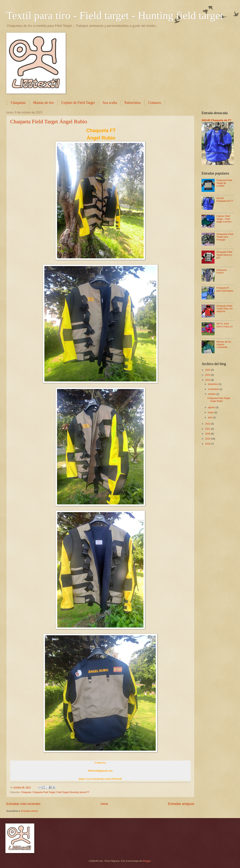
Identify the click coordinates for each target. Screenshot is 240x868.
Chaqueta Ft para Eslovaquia (225, 289)
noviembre (214, 389)
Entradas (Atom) (30, 811)
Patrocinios (133, 103)
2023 (208, 380)
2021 (208, 429)
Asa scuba (110, 103)
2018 (208, 444)
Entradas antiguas (181, 804)
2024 (208, 375)
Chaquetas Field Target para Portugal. (225, 237)
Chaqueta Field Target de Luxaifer (224, 183)
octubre (212, 394)
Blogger (147, 861)
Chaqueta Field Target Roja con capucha (224, 309)
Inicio (104, 804)
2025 (208, 370)
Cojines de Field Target (78, 103)
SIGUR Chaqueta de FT (216, 120)
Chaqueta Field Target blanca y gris (224, 255)
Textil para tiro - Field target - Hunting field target (115, 16)
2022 (208, 424)
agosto (212, 407)
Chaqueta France (221, 271)
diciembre (213, 384)
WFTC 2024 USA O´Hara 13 (224, 325)
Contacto (155, 103)
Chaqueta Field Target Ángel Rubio (49, 121)
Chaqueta (26, 792)
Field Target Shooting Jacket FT (73, 792)
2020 (208, 434)
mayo (211, 412)
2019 (208, 439)
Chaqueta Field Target (44, 792)
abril (210, 417)
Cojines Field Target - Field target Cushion (224, 219)
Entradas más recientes (23, 804)
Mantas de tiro (43, 103)
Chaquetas (18, 103)
